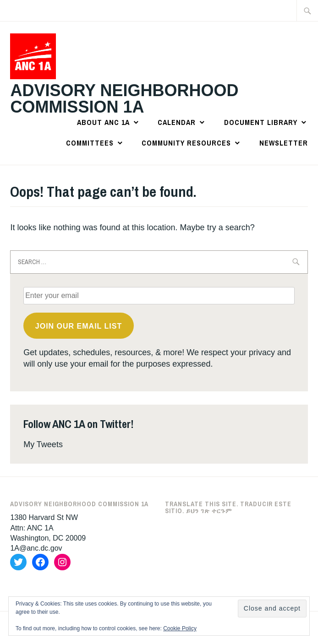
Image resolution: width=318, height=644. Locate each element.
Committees (90, 143)
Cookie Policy (180, 628)
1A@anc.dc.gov (36, 548)
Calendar (177, 122)
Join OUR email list (79, 326)
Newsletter (284, 143)
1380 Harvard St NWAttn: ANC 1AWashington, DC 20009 (48, 528)
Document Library (261, 122)
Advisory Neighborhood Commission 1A (124, 99)
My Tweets (43, 444)
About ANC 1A (103, 122)
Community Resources (186, 143)
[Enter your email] (159, 296)
